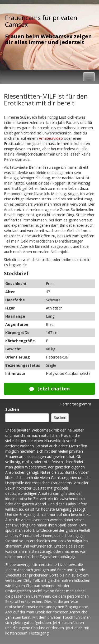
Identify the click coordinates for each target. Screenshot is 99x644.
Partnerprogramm (76, 404)
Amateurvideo (51, 138)
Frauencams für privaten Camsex (41, 21)
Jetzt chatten (49, 389)
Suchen (12, 409)
